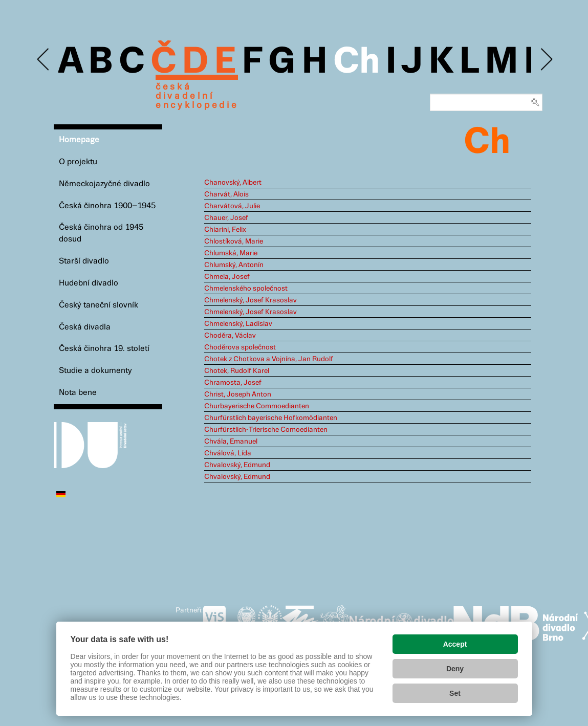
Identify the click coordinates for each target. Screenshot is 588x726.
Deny (455, 669)
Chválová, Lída (228, 453)
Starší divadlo (84, 261)
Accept (455, 644)
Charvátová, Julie (232, 206)
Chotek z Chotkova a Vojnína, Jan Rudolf (269, 359)
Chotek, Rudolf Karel (237, 371)
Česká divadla (85, 327)
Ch (356, 62)
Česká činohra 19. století (104, 349)
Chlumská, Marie (231, 253)
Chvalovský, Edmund (237, 465)
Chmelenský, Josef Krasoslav (251, 300)
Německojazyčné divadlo (104, 184)
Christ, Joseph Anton (238, 394)
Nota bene (78, 393)
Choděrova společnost (240, 347)
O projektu (78, 162)
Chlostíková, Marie (234, 241)
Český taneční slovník (99, 305)
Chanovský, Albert (233, 183)
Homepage (79, 140)
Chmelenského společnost (246, 289)
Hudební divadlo (89, 283)
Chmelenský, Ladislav (238, 324)
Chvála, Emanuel (231, 442)
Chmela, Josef (227, 277)
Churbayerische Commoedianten (257, 406)
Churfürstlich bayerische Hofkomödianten (271, 418)
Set (455, 693)
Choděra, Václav (230, 336)
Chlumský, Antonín (234, 265)
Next (546, 60)
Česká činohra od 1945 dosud (101, 233)
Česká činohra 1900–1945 (107, 206)
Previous (44, 60)
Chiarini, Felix (225, 230)
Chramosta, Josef (233, 383)
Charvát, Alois (226, 194)
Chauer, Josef (226, 218)
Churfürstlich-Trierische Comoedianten (266, 430)
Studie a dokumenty (95, 371)
